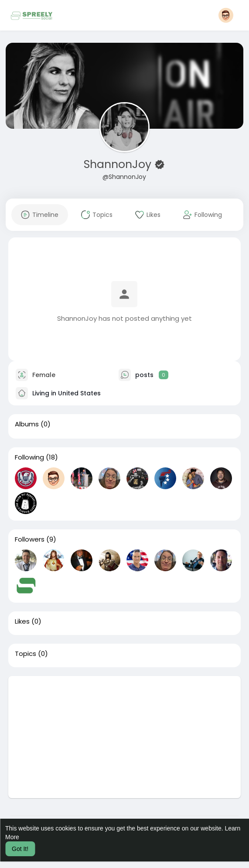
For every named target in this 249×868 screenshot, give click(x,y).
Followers (30, 539)
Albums (27, 424)
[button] (226, 15)
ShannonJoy (119, 164)
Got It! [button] (20, 849)
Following (29, 457)
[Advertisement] (125, 737)
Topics (26, 654)
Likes (22, 621)
